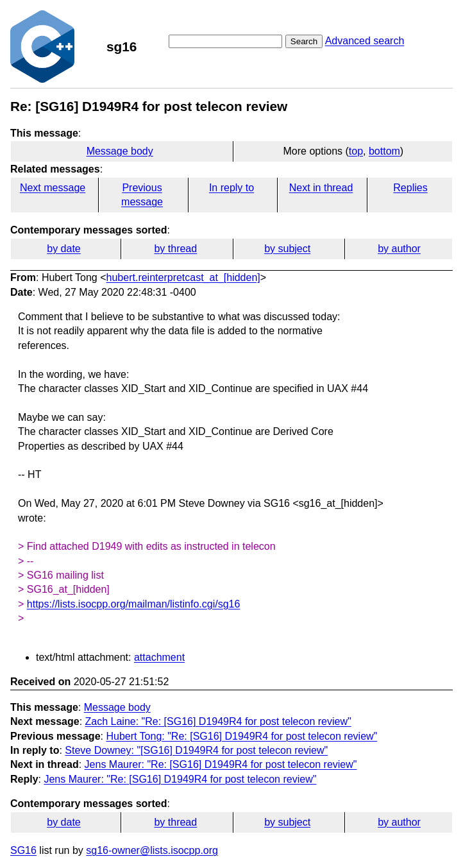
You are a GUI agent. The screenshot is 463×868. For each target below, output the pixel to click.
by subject (287, 249)
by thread (175, 249)
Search (304, 41)
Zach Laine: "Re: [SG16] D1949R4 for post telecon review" (218, 721)
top (356, 151)
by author (399, 249)
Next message (53, 188)
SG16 (23, 850)
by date (63, 249)
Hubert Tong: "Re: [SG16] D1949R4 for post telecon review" (241, 736)
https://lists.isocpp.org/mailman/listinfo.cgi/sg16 (134, 604)
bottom (384, 151)
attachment (159, 657)
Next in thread (321, 188)
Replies (410, 188)
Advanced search (365, 41)
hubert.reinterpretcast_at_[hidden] (183, 277)
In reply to (231, 188)
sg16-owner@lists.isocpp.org (152, 850)
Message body (120, 151)
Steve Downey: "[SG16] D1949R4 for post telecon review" (196, 750)
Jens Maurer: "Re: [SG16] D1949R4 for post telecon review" (221, 764)
